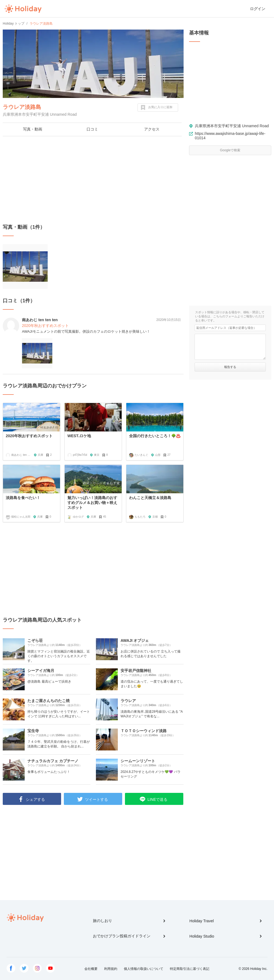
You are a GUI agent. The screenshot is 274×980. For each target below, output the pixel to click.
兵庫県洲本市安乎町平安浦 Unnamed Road (232, 126)
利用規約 (111, 969)
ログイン (258, 9)
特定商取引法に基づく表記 (190, 969)
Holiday (23, 9)
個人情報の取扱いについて (144, 969)
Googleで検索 (230, 150)
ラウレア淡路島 (22, 107)
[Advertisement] (93, 180)
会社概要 (91, 969)
